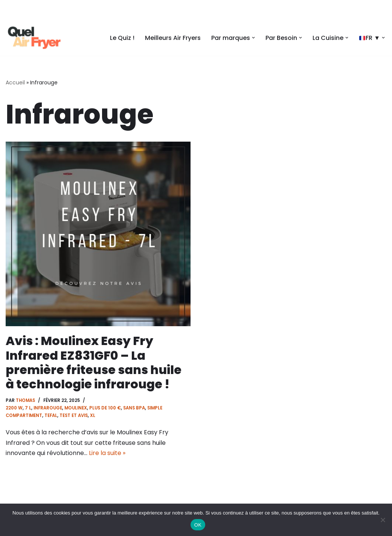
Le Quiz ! (122, 38)
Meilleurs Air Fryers (173, 38)
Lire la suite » (107, 453)
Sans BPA (134, 408)
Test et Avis (74, 415)
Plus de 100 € (105, 408)
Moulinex (76, 408)
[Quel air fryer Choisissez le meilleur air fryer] (34, 38)
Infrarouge (48, 408)
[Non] (383, 520)
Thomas (25, 400)
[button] (253, 38)
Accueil (15, 82)
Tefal (51, 415)
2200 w (14, 408)
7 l (28, 408)
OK (198, 525)
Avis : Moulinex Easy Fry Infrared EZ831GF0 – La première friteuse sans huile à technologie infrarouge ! (94, 362)
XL (93, 415)
